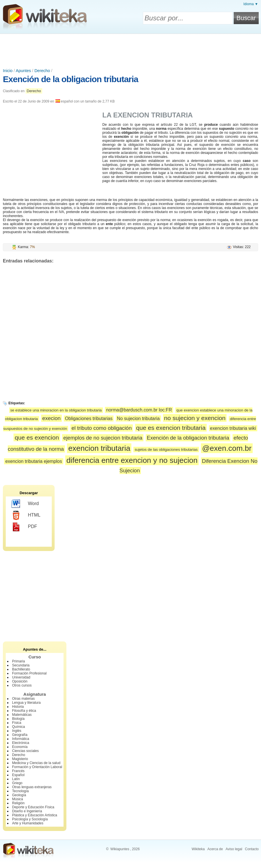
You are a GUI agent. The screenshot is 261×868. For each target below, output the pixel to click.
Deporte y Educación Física (33, 807)
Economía (20, 747)
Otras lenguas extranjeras (32, 787)
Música (18, 799)
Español (18, 775)
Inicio (8, 71)
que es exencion (37, 437)
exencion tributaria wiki (233, 428)
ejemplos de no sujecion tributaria (103, 438)
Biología (18, 719)
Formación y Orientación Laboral (37, 767)
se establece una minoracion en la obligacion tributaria (56, 410)
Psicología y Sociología (30, 819)
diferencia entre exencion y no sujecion (132, 460)
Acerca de (215, 849)
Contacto (252, 849)
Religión (18, 803)
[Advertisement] (130, 50)
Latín (16, 779)
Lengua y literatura (26, 703)
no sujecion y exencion (195, 418)
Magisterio (20, 759)
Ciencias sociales (25, 751)
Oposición (20, 681)
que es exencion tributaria (171, 428)
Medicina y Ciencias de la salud (36, 763)
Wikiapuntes (120, 849)
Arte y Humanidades (28, 823)
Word (25, 504)
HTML (26, 515)
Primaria (19, 661)
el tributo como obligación (102, 428)
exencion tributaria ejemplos (33, 461)
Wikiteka (198, 849)
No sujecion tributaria (138, 418)
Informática (21, 739)
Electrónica (21, 743)
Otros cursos (22, 685)
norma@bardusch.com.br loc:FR (139, 410)
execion (51, 418)
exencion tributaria (99, 448)
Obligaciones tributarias (89, 418)
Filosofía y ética (24, 711)
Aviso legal (234, 849)
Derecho (42, 71)
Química (19, 727)
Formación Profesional (29, 673)
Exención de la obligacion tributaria (71, 79)
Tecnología (20, 791)
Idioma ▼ (251, 4)
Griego (17, 783)
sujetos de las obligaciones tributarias (166, 450)
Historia (18, 707)
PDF (24, 527)
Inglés (17, 731)
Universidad (21, 677)
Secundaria (21, 665)
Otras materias (23, 699)
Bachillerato (21, 669)
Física (17, 723)
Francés (18, 771)
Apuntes (23, 71)
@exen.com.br (227, 448)
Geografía (20, 735)
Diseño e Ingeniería (27, 811)
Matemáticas (22, 715)
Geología (19, 795)
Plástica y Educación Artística (35, 815)
